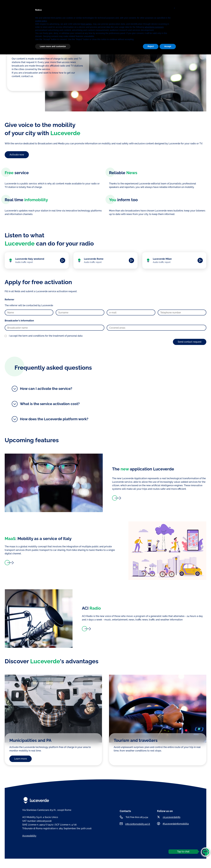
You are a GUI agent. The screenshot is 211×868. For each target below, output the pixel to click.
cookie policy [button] (41, 835)
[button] (174, 821)
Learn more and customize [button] (53, 860)
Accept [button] (168, 860)
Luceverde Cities (80, 6)
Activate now (17, 155)
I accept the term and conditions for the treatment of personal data (46, 336)
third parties (86, 838)
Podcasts (97, 6)
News (108, 6)
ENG (126, 6)
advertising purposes (154, 841)
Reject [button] (151, 860)
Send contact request (190, 342)
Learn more (21, 759)
